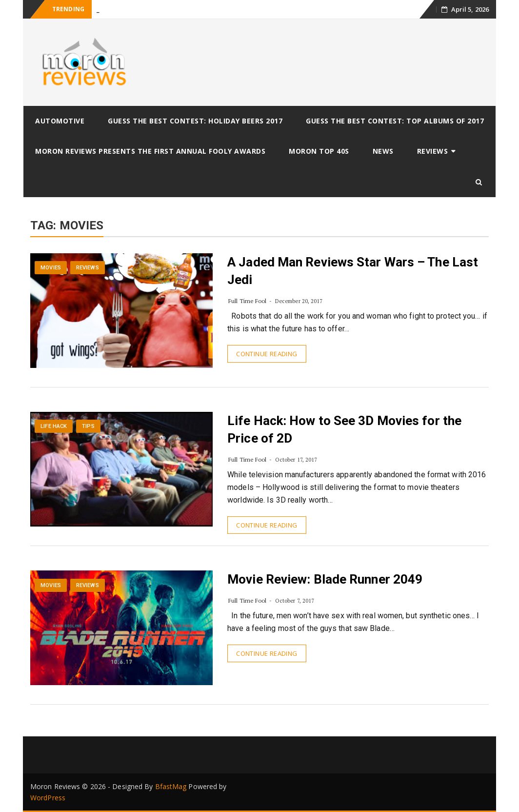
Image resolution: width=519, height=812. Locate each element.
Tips (88, 426)
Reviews (433, 151)
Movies (51, 268)
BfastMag (171, 786)
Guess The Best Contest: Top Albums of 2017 (395, 121)
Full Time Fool (247, 301)
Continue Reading (267, 354)
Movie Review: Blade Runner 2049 (325, 579)
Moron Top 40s (319, 151)
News (383, 151)
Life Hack (54, 426)
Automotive (60, 121)
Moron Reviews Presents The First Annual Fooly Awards (150, 151)
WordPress (48, 798)
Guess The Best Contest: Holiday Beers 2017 (195, 121)
